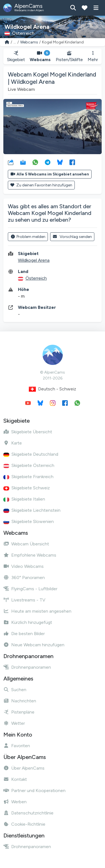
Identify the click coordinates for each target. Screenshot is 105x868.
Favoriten (17, 746)
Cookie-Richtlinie (24, 824)
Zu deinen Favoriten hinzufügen (41, 185)
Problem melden (28, 237)
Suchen (15, 690)
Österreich (36, 278)
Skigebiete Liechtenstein (32, 510)
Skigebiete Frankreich (28, 477)
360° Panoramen (24, 577)
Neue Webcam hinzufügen (34, 645)
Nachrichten (20, 701)
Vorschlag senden (72, 237)
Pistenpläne (19, 712)
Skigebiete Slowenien (29, 521)
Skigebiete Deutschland (31, 454)
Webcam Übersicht (26, 544)
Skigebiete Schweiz (27, 488)
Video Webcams (24, 566)
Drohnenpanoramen (27, 667)
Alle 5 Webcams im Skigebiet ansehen (50, 174)
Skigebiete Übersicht (28, 432)
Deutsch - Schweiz (53, 389)
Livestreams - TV (24, 600)
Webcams (29, 42)
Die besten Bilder (24, 634)
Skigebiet (16, 56)
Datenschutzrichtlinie (28, 813)
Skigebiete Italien (24, 499)
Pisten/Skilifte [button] (69, 56)
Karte (13, 443)
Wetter (14, 723)
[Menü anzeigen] (96, 8)
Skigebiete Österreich (29, 465)
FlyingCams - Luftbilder (30, 589)
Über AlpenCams (24, 768)
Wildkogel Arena (34, 260)
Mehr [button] (93, 56)
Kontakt (15, 779)
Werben (15, 802)
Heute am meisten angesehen (37, 611)
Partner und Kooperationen (34, 791)
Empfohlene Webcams (30, 555)
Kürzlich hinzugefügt (28, 622)
